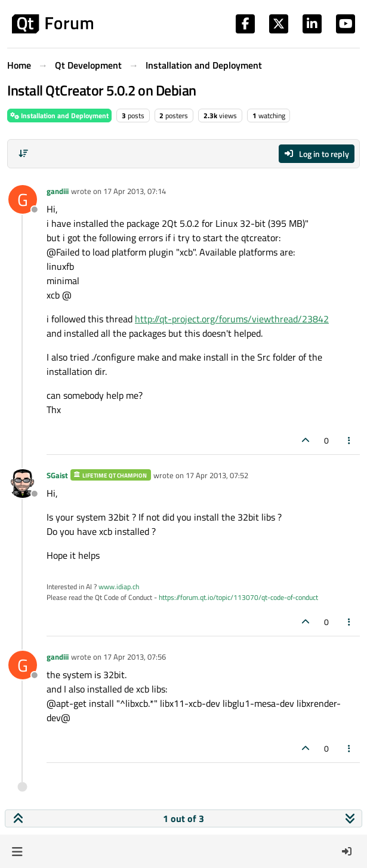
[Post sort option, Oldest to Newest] (23, 153)
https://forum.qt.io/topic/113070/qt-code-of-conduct (238, 597)
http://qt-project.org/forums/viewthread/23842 (232, 319)
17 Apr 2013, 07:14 (135, 191)
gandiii (58, 191)
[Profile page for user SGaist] (23, 484)
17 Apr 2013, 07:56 (135, 657)
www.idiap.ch (119, 587)
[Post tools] (350, 440)
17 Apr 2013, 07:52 (217, 475)
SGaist (57, 475)
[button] (17, 851)
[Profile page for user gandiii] (23, 199)
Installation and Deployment (59, 116)
